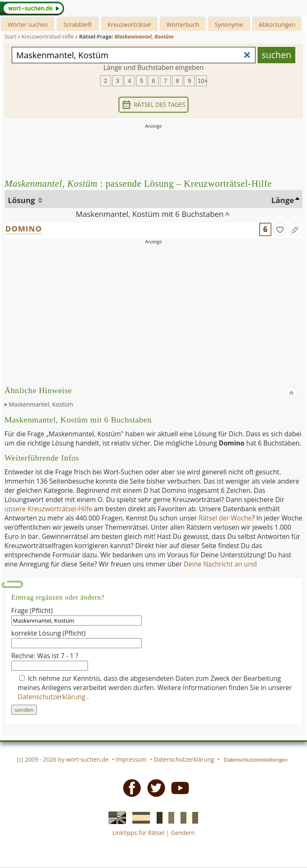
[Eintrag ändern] (295, 229)
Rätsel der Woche (225, 518)
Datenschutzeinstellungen (256, 760)
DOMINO (24, 229)
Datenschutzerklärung (52, 697)
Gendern (183, 833)
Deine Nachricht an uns (219, 564)
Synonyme (229, 24)
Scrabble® (77, 24)
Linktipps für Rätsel (138, 833)
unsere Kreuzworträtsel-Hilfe (49, 509)
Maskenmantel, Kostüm (41, 404)
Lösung (22, 200)
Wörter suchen (28, 24)
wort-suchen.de (88, 759)
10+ (202, 81)
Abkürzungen (277, 24)
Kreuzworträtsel (129, 24)
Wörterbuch (183, 24)
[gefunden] (280, 229)
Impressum (131, 759)
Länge (283, 200)
